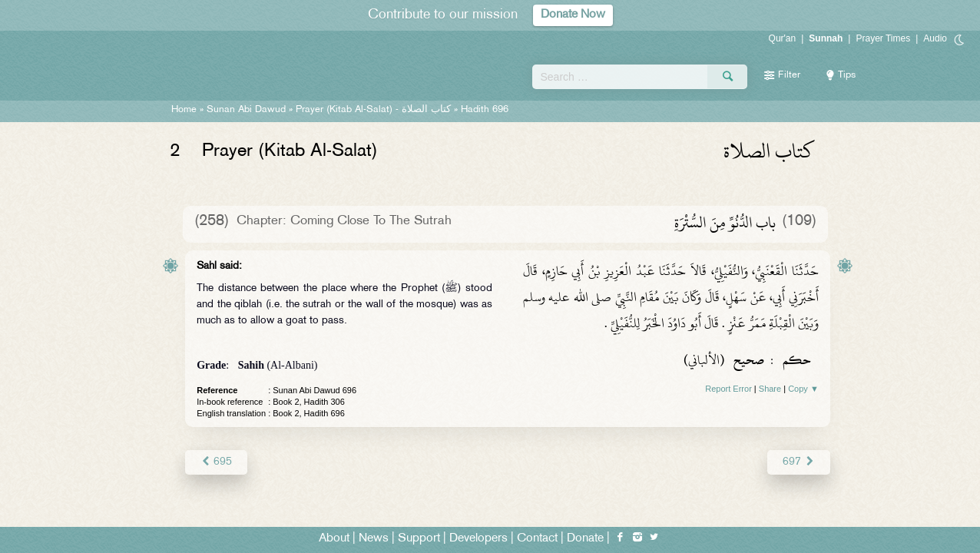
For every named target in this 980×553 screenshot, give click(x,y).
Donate (585, 539)
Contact (537, 539)
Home (184, 110)
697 (798, 462)
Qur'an (783, 38)
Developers (478, 539)
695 (216, 462)
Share (770, 389)
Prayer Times (883, 38)
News (374, 539)
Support (419, 539)
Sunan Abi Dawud (246, 110)
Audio (935, 38)
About (334, 539)
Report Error (728, 389)
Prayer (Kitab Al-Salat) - (373, 110)
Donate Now (573, 15)
